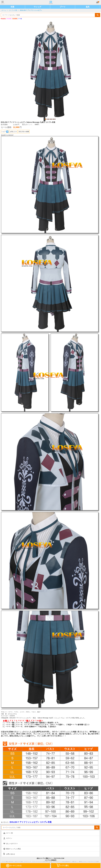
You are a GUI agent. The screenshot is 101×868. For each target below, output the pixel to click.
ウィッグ (37, 7)
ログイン (9, 838)
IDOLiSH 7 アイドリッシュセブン (31, 10)
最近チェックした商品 (13, 849)
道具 (88, 7)
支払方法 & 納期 (24, 132)
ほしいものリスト (12, 844)
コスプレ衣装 (13, 10)
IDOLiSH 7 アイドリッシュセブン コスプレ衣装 (31, 822)
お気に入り (13, 132)
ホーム (4, 10)
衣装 (12, 7)
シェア (5, 132)
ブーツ (63, 7)
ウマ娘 (20, 19)
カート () (9, 833)
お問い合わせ (11, 854)
